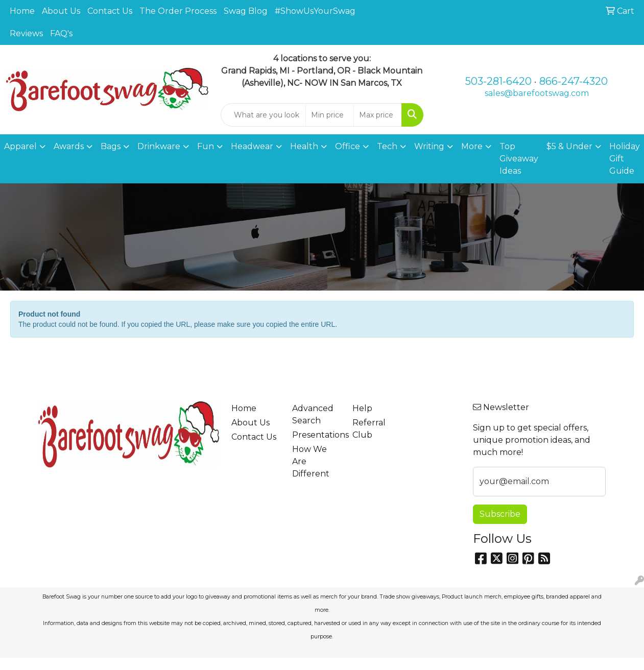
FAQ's (61, 33)
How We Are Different (311, 461)
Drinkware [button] (159, 146)
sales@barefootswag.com (537, 93)
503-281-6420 (498, 81)
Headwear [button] (252, 146)
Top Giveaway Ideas (519, 159)
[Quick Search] (263, 115)
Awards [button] (69, 146)
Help (362, 408)
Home (22, 11)
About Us (61, 11)
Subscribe (500, 514)
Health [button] (304, 146)
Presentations (316, 435)
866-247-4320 (574, 81)
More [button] (472, 146)
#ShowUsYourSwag (315, 11)
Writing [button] (429, 146)
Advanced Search (313, 414)
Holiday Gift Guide (625, 159)
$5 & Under (569, 146)
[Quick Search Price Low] (330, 115)
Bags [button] (111, 146)
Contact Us (110, 11)
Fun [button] (206, 146)
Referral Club (369, 429)
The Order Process (178, 11)
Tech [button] (387, 146)
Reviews (26, 33)
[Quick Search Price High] (378, 115)
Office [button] (348, 146)
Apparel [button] (20, 146)
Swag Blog (246, 11)
